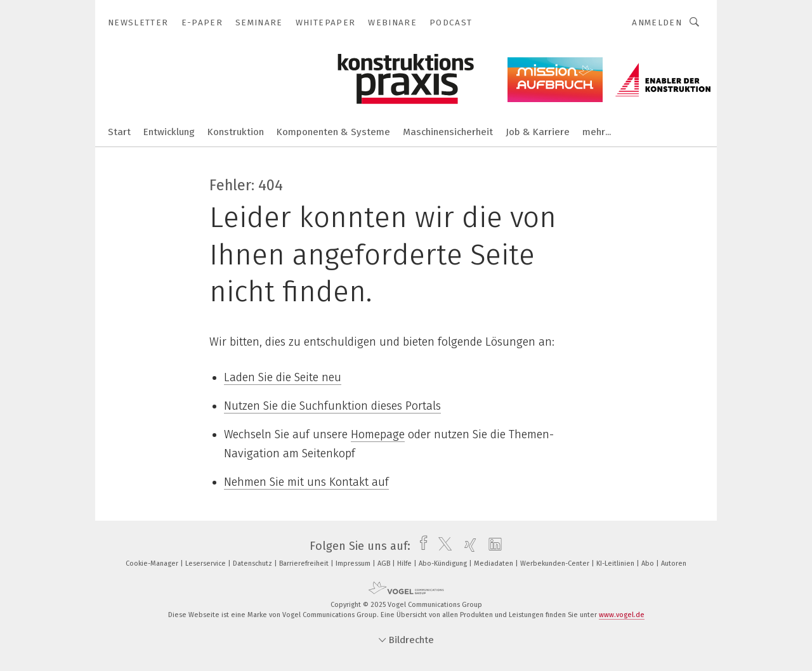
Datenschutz (253, 564)
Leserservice (206, 564)
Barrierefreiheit (305, 564)
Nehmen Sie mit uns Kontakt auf (306, 482)
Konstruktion (236, 132)
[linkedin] (492, 546)
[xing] (467, 546)
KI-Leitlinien (616, 564)
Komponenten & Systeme (333, 132)
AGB (385, 564)
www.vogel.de (622, 615)
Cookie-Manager (153, 564)
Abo (649, 564)
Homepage (378, 434)
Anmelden (657, 23)
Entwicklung (169, 132)
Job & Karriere (538, 132)
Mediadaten (494, 564)
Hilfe (405, 564)
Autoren (674, 564)
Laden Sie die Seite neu (283, 377)
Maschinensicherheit (448, 132)
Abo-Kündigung (444, 564)
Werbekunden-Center (556, 564)
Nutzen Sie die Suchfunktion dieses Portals (332, 406)
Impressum (354, 564)
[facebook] (420, 546)
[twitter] (442, 546)
